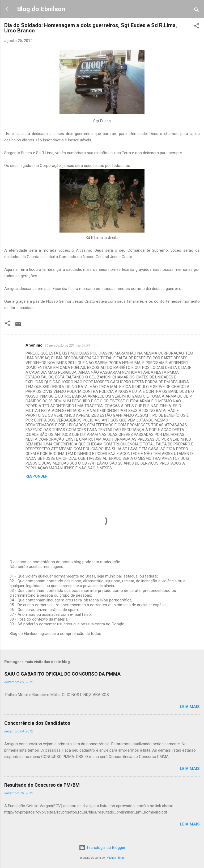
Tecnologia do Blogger (102, 848)
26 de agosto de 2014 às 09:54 (67, 345)
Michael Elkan (116, 858)
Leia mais (190, 707)
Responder (37, 476)
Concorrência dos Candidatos (37, 723)
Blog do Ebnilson (41, 9)
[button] (197, 27)
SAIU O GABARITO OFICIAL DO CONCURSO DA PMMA (62, 674)
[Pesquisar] (197, 11)
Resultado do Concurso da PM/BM (42, 785)
